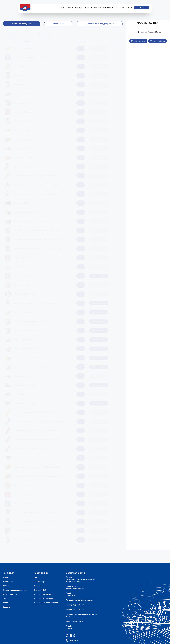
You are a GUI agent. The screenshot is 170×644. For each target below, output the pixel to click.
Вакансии (108, 8)
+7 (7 (68, 605)
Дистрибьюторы (83, 8)
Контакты (120, 8)
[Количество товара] (81, 48)
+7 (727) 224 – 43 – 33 (75, 588)
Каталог (97, 8)
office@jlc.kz (71, 595)
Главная (60, 8)
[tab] (22, 24)
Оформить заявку (158, 41)
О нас (69, 8)
